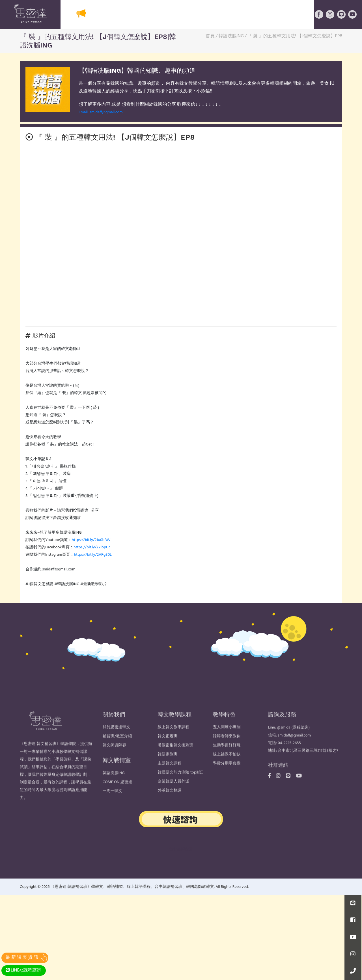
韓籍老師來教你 (227, 748)
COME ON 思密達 (118, 794)
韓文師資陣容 (115, 757)
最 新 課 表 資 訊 (22, 958)
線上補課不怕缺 (227, 766)
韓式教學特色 (205, 15)
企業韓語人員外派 (174, 793)
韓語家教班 (168, 766)
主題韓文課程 (170, 775)
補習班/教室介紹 (117, 748)
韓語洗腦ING (114, 785)
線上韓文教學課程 (174, 739)
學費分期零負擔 (227, 775)
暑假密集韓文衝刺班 (176, 757)
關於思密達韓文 (115, 15)
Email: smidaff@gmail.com (101, 112)
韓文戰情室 (293, 15)
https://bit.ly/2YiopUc (92, 547)
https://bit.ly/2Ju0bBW (91, 540)
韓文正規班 (168, 748)
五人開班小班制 (227, 739)
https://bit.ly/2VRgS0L (93, 555)
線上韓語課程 (249, 15)
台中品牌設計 (181, 849)
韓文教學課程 (161, 15)
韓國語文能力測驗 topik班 (180, 784)
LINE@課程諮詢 (24, 970)
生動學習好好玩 (227, 757)
